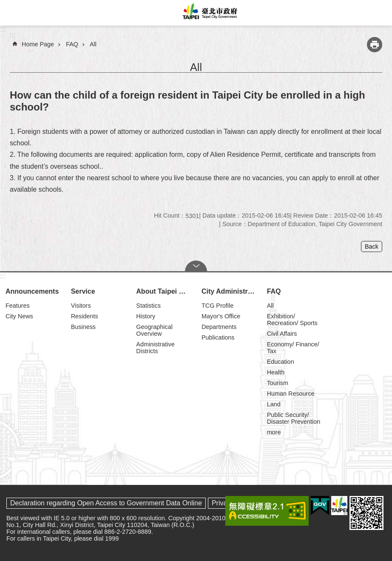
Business (83, 327)
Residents (85, 316)
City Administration (230, 291)
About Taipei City (164, 291)
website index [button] (13, 13)
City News (19, 316)
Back (372, 246)
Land (274, 404)
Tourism (278, 383)
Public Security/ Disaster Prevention (294, 418)
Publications (218, 337)
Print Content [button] (375, 45)
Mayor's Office (221, 316)
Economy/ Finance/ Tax (293, 348)
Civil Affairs (282, 334)
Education (281, 362)
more (274, 432)
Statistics (148, 306)
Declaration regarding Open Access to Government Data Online (106, 503)
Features (18, 306)
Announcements (32, 291)
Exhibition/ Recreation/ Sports (292, 320)
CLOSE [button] (196, 266)
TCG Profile (217, 306)
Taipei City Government (209, 13)
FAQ (72, 44)
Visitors (81, 306)
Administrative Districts (155, 348)
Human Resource (291, 394)
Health (276, 372)
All (93, 44)
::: (3, 29)
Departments (219, 327)
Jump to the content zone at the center (4, 4)
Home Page (38, 44)
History (146, 316)
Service (83, 291)
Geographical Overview (154, 330)
